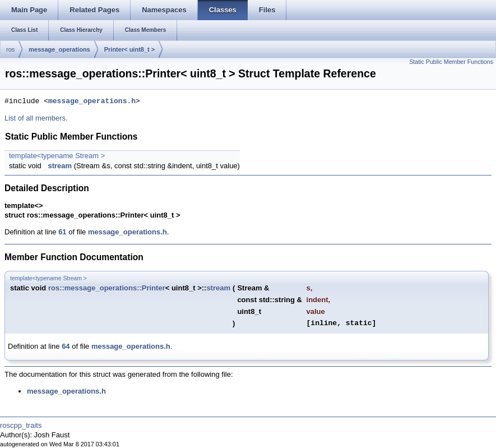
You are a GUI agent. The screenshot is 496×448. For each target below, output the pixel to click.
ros (10, 49)
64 (66, 346)
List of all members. (36, 118)
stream (60, 166)
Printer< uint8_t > (129, 49)
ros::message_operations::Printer (107, 288)
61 (62, 232)
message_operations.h (92, 101)
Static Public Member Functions (451, 62)
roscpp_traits (21, 425)
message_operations (59, 49)
